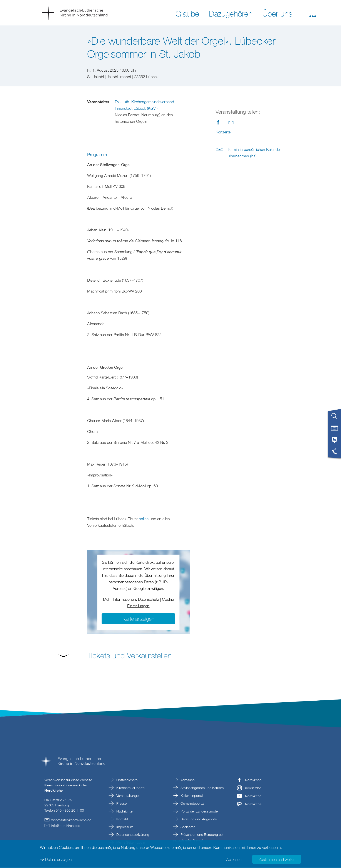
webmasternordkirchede (71, 821)
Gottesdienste (126, 781)
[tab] (334, 418)
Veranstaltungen (128, 796)
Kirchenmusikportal (130, 789)
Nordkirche (253, 781)
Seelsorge (187, 828)
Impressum (124, 828)
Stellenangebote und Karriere (202, 789)
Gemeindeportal (192, 804)
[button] (313, 13)
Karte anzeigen (138, 620)
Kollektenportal (191, 796)
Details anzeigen (58, 859)
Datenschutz (149, 600)
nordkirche (253, 789)
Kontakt (122, 820)
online (144, 520)
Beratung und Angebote (198, 820)
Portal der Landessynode (199, 812)
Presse (121, 804)
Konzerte (223, 132)
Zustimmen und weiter (277, 859)
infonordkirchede (66, 826)
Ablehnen (234, 859)
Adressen (187, 781)
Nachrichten (125, 812)
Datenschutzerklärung (132, 835)
